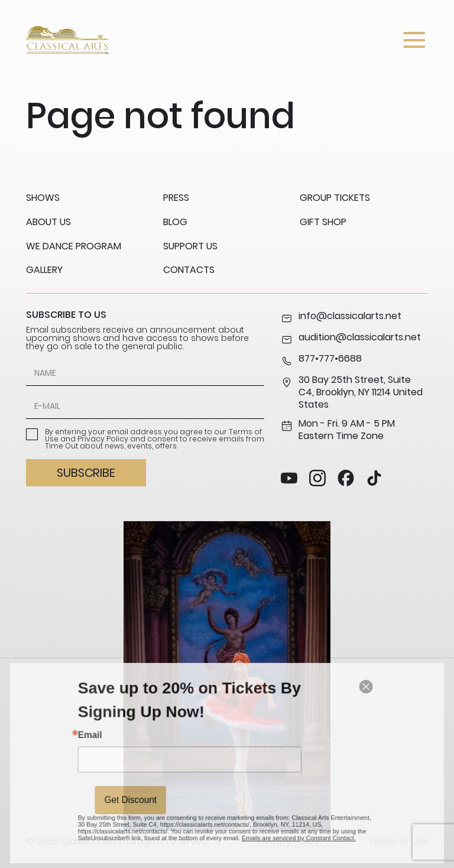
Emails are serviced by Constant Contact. (285, 823)
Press (176, 198)
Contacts (189, 270)
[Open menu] (414, 40)
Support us (190, 246)
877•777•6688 (321, 360)
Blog (175, 222)
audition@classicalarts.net (351, 339)
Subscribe (86, 473)
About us (48, 222)
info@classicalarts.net (341, 317)
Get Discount (150, 793)
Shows (43, 198)
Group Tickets (335, 198)
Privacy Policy (103, 439)
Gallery (44, 270)
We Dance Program (74, 246)
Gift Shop (323, 222)
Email (117, 740)
